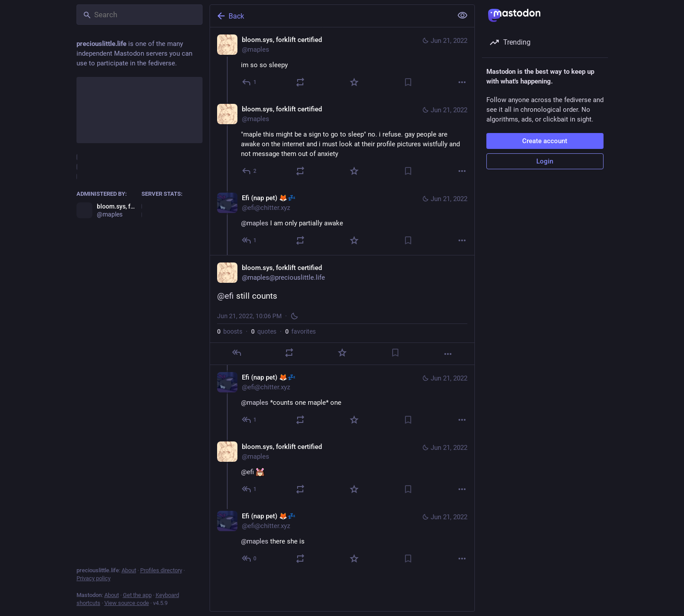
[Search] (139, 15)
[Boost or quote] (300, 82)
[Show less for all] (462, 15)
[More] (462, 82)
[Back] (330, 16)
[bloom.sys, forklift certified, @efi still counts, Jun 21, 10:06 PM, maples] (342, 310)
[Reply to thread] (250, 171)
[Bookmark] (408, 82)
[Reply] (250, 82)
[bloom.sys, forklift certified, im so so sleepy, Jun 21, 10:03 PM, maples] (342, 62)
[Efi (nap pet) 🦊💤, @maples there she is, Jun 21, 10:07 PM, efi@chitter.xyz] (342, 538)
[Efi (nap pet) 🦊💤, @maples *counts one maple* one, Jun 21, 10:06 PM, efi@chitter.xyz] (342, 400)
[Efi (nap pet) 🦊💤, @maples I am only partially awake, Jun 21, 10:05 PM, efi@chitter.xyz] (342, 220)
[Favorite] (354, 82)
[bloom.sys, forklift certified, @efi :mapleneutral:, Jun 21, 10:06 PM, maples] (342, 469)
